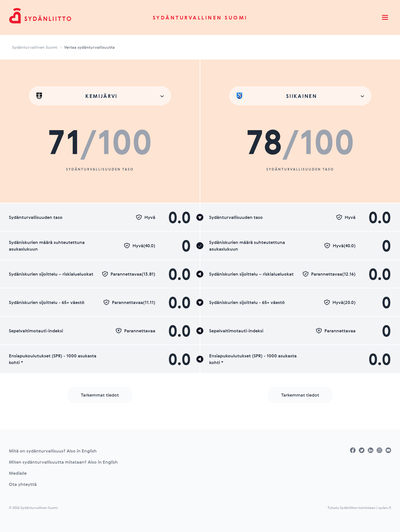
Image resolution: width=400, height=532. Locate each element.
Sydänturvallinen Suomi (200, 18)
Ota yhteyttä (23, 484)
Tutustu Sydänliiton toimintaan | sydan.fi (359, 508)
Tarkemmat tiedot (100, 395)
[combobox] (100, 96)
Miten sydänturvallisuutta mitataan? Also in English (63, 462)
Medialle (18, 473)
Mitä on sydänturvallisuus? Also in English (53, 451)
